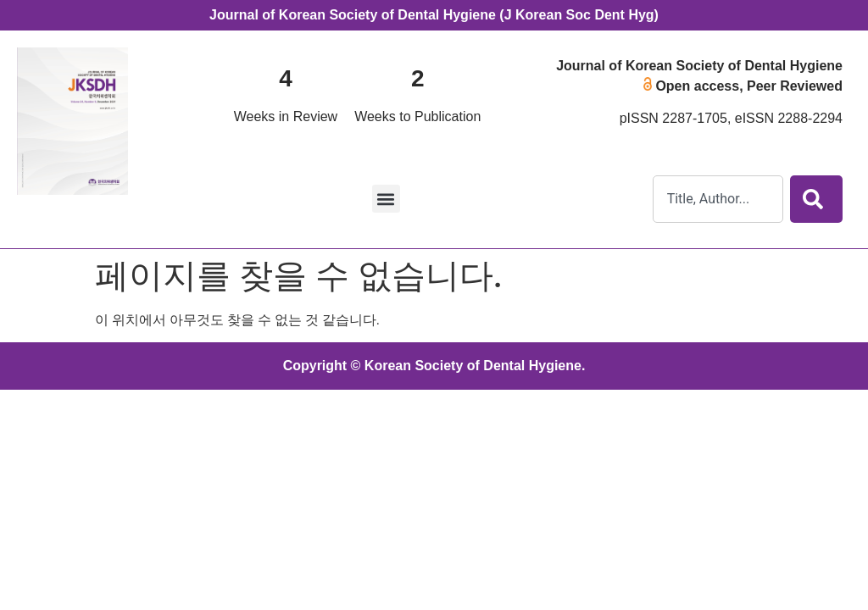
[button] (386, 199)
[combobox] (718, 199)
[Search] (816, 199)
